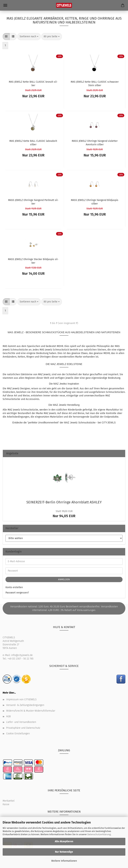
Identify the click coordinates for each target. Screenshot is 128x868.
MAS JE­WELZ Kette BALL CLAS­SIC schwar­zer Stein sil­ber (95, 83)
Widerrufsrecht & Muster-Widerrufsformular (31, 711)
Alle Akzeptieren (64, 841)
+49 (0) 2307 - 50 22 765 (21, 659)
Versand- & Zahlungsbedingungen (25, 705)
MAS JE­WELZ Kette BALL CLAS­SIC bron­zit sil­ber (33, 83)
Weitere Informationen (64, 861)
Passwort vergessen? (17, 593)
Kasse (6, 804)
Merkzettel (9, 801)
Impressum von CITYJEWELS (21, 699)
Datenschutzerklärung (99, 834)
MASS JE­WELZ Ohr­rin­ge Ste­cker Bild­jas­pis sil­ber (33, 261)
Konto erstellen (14, 587)
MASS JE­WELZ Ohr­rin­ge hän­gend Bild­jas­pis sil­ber (95, 202)
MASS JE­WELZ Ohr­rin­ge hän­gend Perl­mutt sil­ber (33, 202)
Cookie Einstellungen (18, 734)
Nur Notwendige (64, 852)
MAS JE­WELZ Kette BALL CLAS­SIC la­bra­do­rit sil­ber (33, 142)
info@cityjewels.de (22, 655)
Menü (5, 5)
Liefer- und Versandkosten (21, 722)
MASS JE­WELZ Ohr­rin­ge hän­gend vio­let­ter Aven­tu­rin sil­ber (95, 142)
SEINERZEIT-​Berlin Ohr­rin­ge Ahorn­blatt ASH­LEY (64, 502)
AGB (8, 716)
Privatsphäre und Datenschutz (23, 728)
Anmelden (64, 579)
